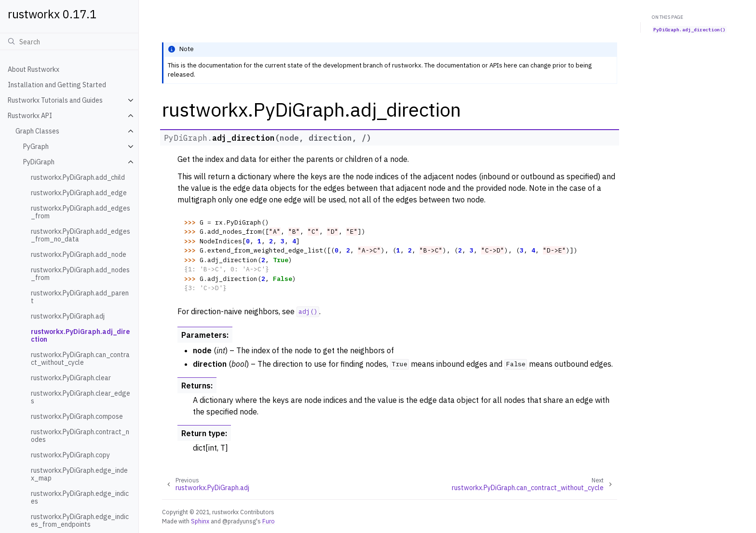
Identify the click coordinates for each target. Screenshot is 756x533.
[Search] (69, 41)
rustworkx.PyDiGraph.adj (68, 316)
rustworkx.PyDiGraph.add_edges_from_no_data (81, 235)
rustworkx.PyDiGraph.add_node (79, 254)
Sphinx (200, 521)
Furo (269, 521)
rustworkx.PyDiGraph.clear (71, 378)
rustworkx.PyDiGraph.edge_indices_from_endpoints (80, 520)
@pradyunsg (239, 521)
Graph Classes (37, 131)
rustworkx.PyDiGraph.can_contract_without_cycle (80, 359)
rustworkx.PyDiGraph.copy (70, 455)
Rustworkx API (30, 116)
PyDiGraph (39, 162)
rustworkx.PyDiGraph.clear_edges (81, 397)
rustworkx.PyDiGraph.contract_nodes (80, 436)
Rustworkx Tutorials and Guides (55, 100)
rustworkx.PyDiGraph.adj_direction (80, 335)
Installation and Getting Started (57, 85)
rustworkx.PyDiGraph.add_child (78, 177)
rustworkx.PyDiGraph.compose (77, 416)
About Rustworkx (34, 69)
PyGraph (36, 147)
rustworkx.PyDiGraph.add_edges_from (81, 212)
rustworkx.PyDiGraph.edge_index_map (79, 474)
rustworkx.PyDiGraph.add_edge (79, 193)
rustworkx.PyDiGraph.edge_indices (80, 497)
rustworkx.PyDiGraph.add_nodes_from (80, 274)
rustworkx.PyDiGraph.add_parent (80, 297)
